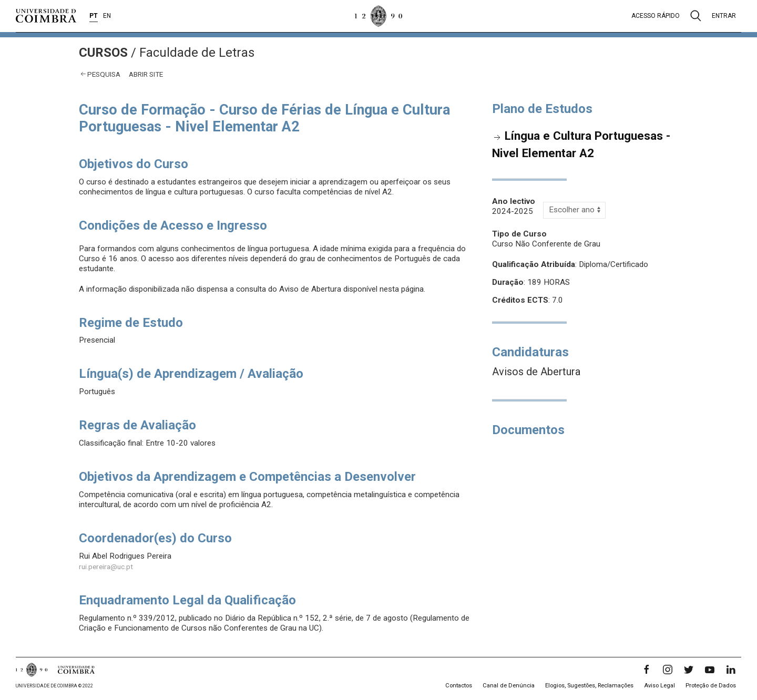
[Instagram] (668, 670)
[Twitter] (689, 670)
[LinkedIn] (731, 670)
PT (94, 16)
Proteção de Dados (711, 686)
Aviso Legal (659, 686)
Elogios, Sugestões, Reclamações (589, 686)
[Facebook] (647, 670)
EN (107, 16)
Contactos (459, 686)
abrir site (146, 74)
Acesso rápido (656, 16)
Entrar (724, 16)
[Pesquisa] (696, 16)
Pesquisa (104, 74)
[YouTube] (710, 670)
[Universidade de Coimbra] (46, 16)
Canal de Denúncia (509, 686)
